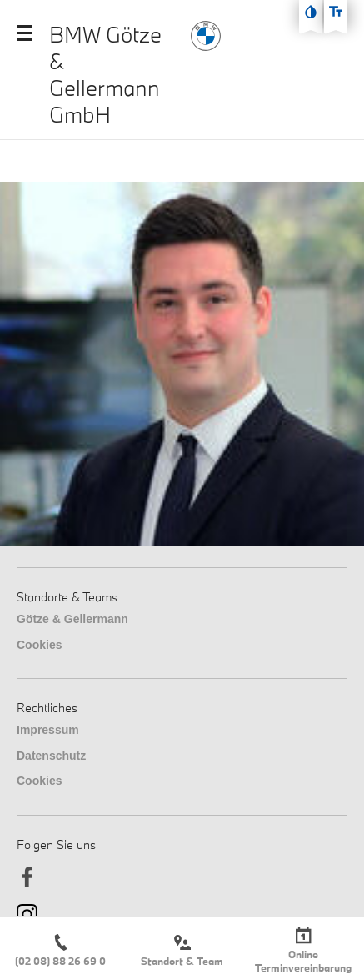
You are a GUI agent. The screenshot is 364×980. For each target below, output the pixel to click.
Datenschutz (51, 756)
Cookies (39, 645)
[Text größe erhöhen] (336, 12)
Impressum (48, 730)
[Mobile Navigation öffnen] (25, 33)
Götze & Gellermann (72, 619)
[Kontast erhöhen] (311, 12)
